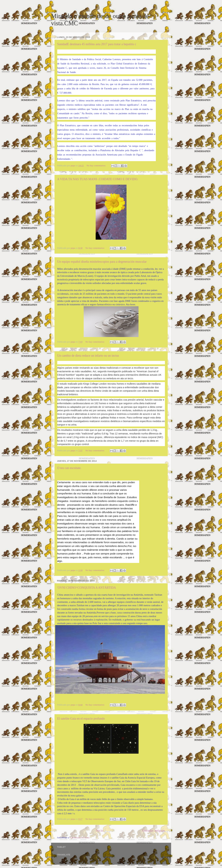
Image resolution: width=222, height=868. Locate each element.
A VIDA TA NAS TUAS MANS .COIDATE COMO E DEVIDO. (98, 179)
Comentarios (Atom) (80, 838)
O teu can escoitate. (69, 468)
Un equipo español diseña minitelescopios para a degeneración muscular (102, 262)
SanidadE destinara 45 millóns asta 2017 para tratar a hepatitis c (97, 44)
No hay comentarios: (97, 166)
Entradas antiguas (154, 830)
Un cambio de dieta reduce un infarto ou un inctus (88, 356)
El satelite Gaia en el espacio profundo (81, 719)
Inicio (100, 830)
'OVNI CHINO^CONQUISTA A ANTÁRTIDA (87, 588)
